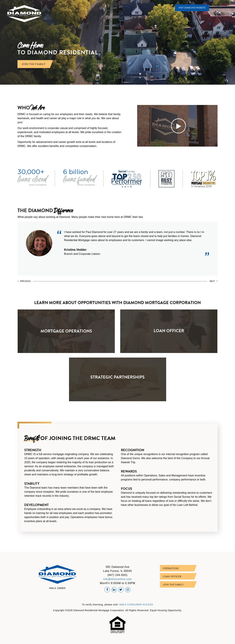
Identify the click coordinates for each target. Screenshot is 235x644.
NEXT (214, 281)
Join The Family (173, 585)
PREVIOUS (24, 281)
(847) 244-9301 (117, 575)
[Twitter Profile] (121, 590)
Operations (171, 568)
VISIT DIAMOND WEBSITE (192, 8)
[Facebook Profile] (107, 590)
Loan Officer (172, 577)
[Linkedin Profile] (114, 590)
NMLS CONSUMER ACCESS (136, 605)
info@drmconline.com (118, 579)
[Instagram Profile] (128, 590)
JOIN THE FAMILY (34, 64)
